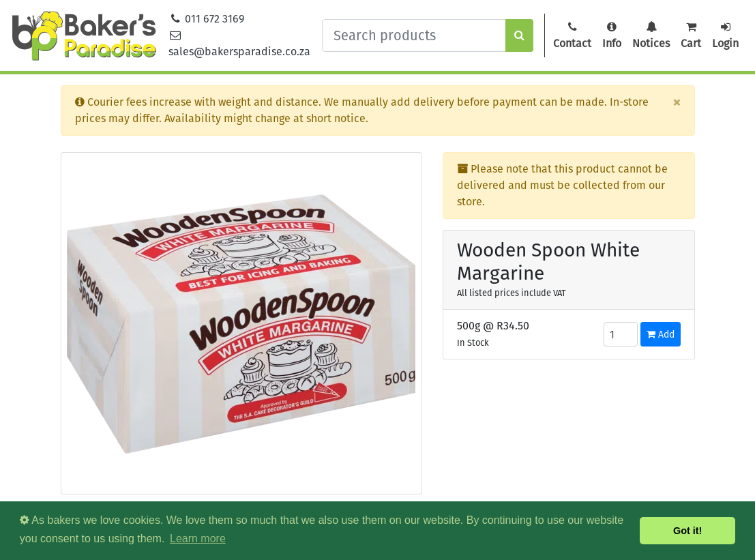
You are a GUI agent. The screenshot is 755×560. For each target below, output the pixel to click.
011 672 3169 (207, 19)
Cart (691, 35)
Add (661, 335)
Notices (651, 35)
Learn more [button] (198, 539)
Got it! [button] (687, 531)
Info (612, 35)
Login (725, 35)
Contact (572, 35)
